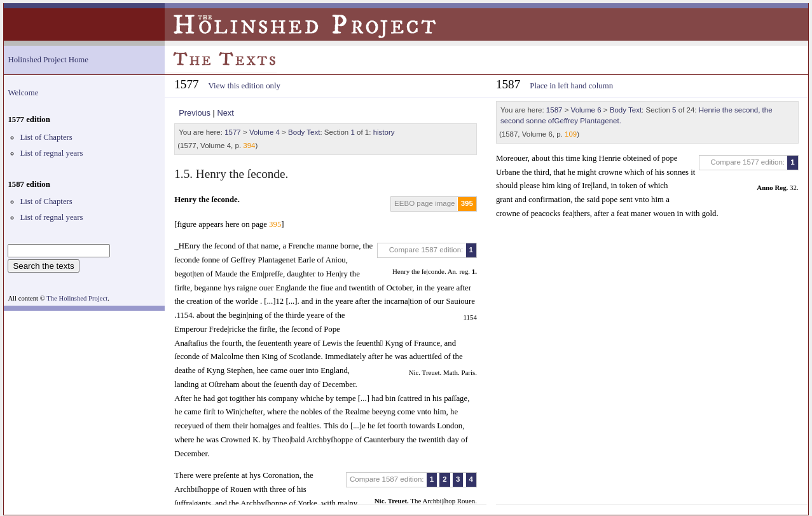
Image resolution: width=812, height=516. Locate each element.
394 (249, 146)
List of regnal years (51, 153)
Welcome (23, 93)
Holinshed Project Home (48, 60)
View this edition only (244, 86)
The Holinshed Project (77, 298)
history (384, 132)
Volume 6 (586, 110)
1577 (233, 132)
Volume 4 (265, 132)
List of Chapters (46, 137)
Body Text (304, 132)
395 (467, 203)
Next (225, 113)
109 (571, 134)
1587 (554, 110)
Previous (195, 113)
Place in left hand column (571, 86)
